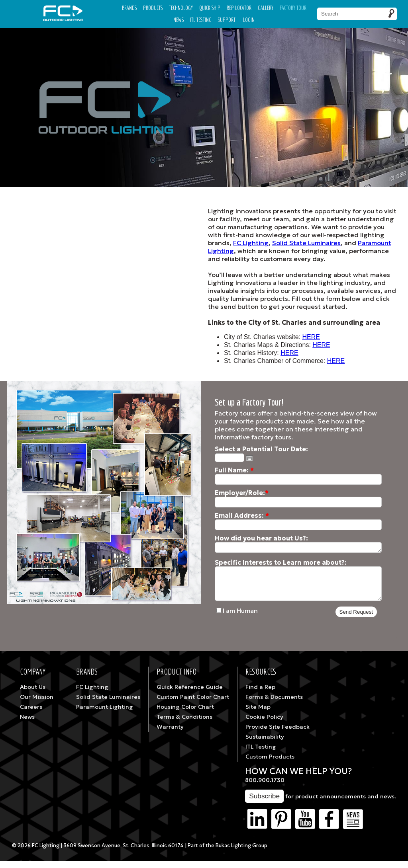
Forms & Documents (274, 704)
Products (153, 8)
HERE (311, 337)
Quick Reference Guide (190, 694)
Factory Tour (293, 8)
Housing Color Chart (185, 714)
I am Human (240, 618)
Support (227, 20)
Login (249, 20)
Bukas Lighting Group (241, 853)
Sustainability (265, 744)
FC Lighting (251, 243)
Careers (31, 714)
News (178, 20)
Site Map (258, 714)
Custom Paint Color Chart (193, 704)
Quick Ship (210, 8)
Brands (129, 8)
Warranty (170, 734)
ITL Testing (261, 754)
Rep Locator (239, 8)
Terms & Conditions (184, 724)
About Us (33, 694)
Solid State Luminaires (306, 243)
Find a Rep (260, 694)
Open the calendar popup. (249, 458)
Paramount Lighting (105, 714)
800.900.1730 (265, 787)
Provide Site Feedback (278, 734)
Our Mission (37, 704)
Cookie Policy (264, 724)
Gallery (266, 8)
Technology (181, 8)
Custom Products (270, 764)
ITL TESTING (201, 20)
